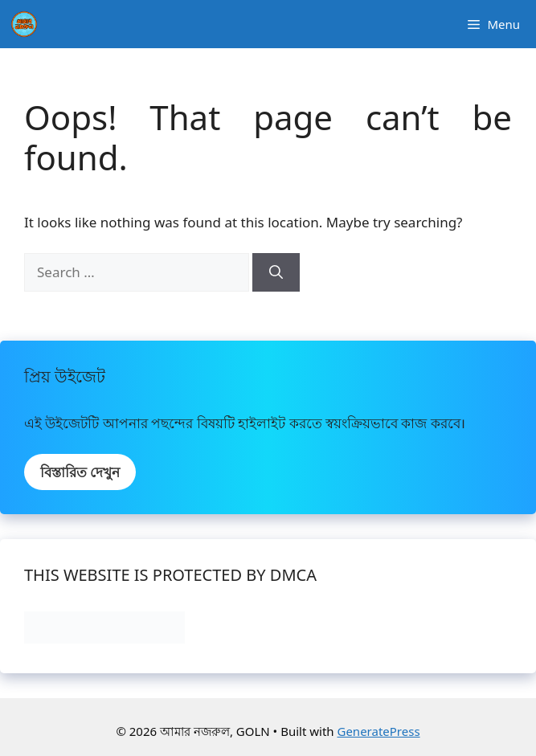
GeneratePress (378, 731)
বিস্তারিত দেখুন (80, 472)
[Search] (276, 272)
